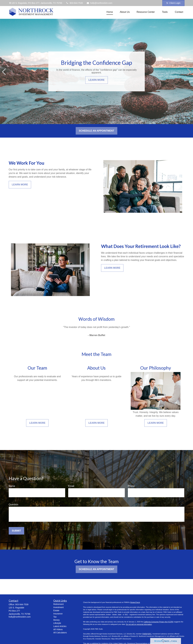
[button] (110, 12)
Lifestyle (57, 623)
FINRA (145, 634)
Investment (58, 607)
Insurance (58, 614)
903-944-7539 (74, 3)
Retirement (58, 604)
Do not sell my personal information (139, 624)
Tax (55, 617)
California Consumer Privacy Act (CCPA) (158, 622)
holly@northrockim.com (99, 3)
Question (14, 505)
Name (12, 486)
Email (71, 486)
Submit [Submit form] (16, 531)
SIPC (150, 634)
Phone (131, 486)
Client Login (173, 3)
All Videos (58, 629)
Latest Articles (60, 626)
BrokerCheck (135, 602)
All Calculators (60, 633)
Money (56, 620)
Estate (56, 610)
